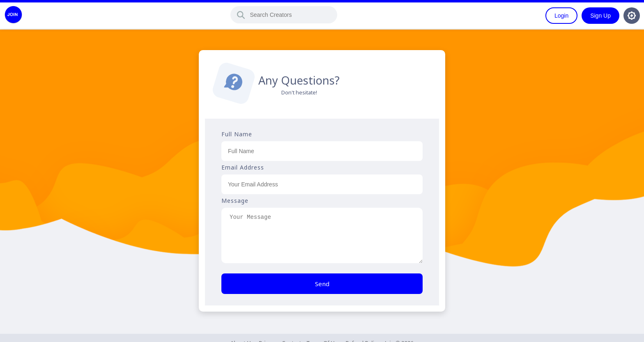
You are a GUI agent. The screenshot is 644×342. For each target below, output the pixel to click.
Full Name (237, 134)
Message (235, 201)
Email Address (243, 167)
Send (322, 284)
